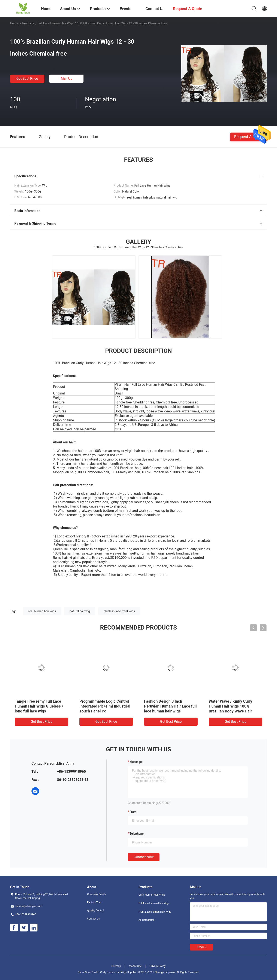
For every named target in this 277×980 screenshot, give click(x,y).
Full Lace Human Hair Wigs (56, 23)
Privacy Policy (158, 966)
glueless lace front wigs (119, 611)
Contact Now (144, 857)
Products (28, 23)
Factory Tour (94, 902)
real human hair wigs (42, 611)
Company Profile (97, 894)
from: (133, 812)
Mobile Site (135, 966)
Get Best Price (27, 79)
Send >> (201, 947)
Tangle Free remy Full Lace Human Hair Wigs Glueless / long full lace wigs (39, 706)
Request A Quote (249, 136)
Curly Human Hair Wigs (152, 895)
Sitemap (116, 966)
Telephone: (137, 834)
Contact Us (93, 919)
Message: (136, 762)
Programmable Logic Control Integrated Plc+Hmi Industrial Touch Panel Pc (105, 706)
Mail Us (66, 79)
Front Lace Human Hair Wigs (155, 912)
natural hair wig (80, 611)
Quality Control (96, 911)
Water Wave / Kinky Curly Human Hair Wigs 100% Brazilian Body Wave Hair (230, 706)
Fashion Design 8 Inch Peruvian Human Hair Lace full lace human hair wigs (170, 706)
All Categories (146, 920)
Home (14, 23)
